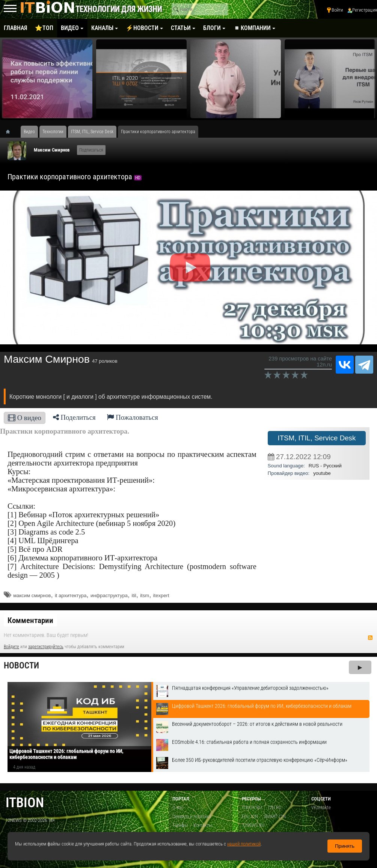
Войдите (11, 647)
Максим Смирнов (52, 150)
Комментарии (30, 620)
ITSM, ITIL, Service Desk (317, 438)
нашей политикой (244, 844)
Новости (21, 666)
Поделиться (74, 417)
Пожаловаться (133, 417)
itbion (25, 803)
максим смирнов (32, 595)
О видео (25, 418)
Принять (345, 846)
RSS (370, 638)
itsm (145, 595)
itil (134, 595)
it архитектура (71, 595)
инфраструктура (109, 595)
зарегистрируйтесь (46, 647)
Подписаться (91, 150)
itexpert (161, 595)
